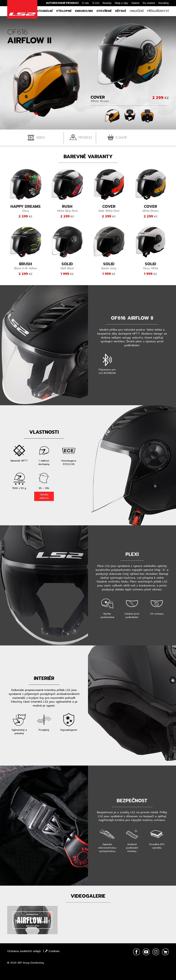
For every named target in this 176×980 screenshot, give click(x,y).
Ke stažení (149, 3)
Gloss (26, 209)
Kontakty (164, 3)
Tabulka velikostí (44, 496)
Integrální (44, 11)
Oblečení (137, 11)
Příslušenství (158, 11)
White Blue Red (67, 209)
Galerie (135, 3)
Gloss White (151, 266)
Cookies (52, 951)
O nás (85, 3)
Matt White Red (109, 209)
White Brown (151, 209)
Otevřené (104, 11)
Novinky (107, 3)
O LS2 (96, 3)
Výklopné (64, 11)
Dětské (121, 11)
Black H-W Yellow (26, 266)
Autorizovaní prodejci (62, 3)
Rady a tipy (121, 3)
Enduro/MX (84, 11)
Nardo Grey (109, 266)
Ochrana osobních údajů (24, 951)
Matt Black (67, 266)
